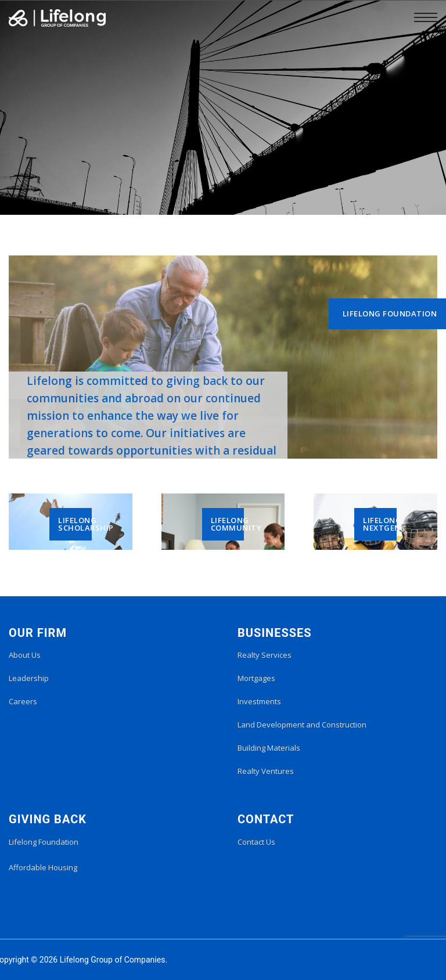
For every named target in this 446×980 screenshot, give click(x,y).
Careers (23, 701)
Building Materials (269, 748)
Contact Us (256, 842)
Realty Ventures (266, 771)
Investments (259, 701)
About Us (25, 655)
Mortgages (256, 678)
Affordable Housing (43, 867)
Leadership (29, 678)
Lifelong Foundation (44, 842)
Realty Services (265, 655)
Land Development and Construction (302, 725)
